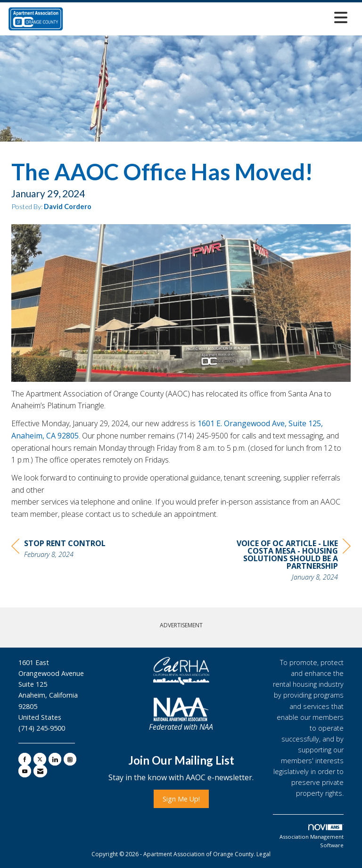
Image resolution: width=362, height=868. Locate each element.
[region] (280, 561)
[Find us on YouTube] (25, 771)
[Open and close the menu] (208, 17)
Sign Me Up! (181, 799)
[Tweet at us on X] (40, 759)
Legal (263, 854)
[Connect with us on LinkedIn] (55, 759)
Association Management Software (312, 836)
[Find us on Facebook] (25, 759)
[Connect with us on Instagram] (70, 759)
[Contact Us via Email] (40, 771)
